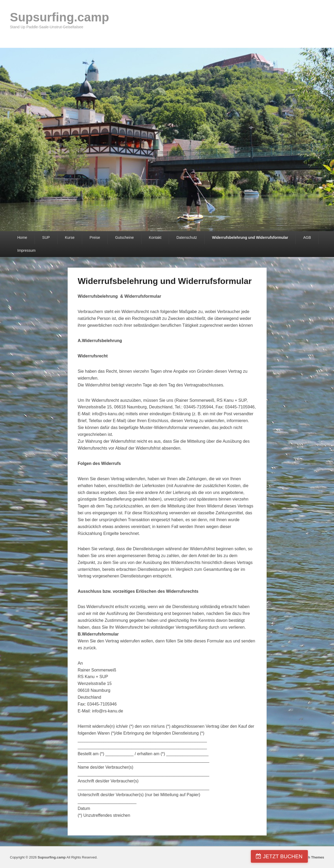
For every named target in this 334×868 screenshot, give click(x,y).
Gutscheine (124, 237)
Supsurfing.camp (60, 17)
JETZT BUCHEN (304, 856)
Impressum (27, 250)
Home (22, 237)
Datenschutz (187, 237)
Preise (95, 237)
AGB (307, 237)
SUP (46, 237)
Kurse (70, 237)
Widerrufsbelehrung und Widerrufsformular (250, 237)
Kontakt (155, 237)
